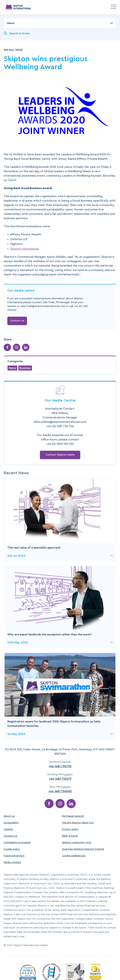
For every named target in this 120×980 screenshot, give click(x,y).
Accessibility (11, 823)
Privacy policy (70, 829)
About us (9, 816)
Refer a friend (70, 836)
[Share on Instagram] (17, 347)
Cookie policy (12, 849)
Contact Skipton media (60, 455)
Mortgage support (73, 816)
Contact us (17, 321)
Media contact (12, 862)
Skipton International (25, 249)
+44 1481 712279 (60, 779)
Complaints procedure (17, 842)
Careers (8, 829)
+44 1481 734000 (60, 791)
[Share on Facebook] (7, 347)
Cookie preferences (74, 856)
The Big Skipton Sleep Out (78, 823)
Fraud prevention (14, 856)
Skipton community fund (77, 842)
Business (25, 368)
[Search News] (5, 33)
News (12, 368)
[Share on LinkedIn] (26, 347)
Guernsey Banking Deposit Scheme (83, 849)
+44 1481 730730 (60, 766)
